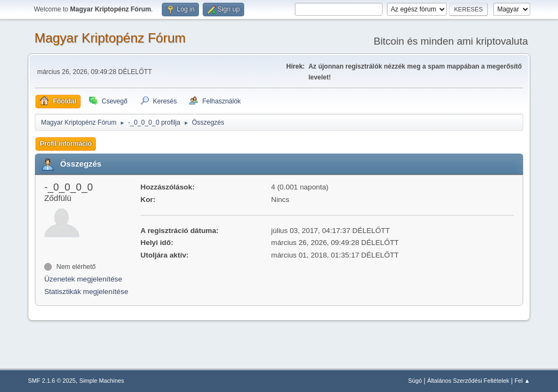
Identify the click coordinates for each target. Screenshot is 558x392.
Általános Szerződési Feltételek (468, 381)
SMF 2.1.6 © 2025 (52, 381)
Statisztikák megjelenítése (86, 292)
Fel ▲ (522, 381)
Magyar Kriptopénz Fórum (110, 38)
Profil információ (66, 144)
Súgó (415, 381)
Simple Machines (102, 381)
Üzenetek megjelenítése (83, 279)
